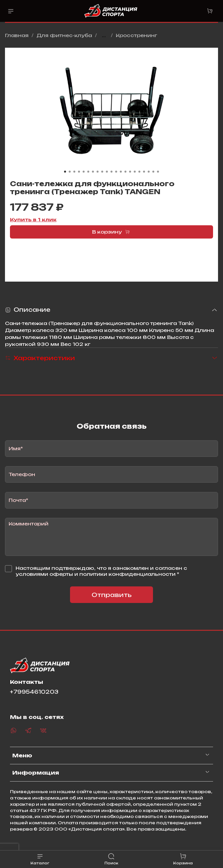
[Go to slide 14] (125, 172)
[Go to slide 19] (149, 172)
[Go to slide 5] (84, 172)
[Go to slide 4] (79, 172)
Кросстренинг (136, 35)
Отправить (112, 595)
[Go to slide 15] (130, 172)
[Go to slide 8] (98, 172)
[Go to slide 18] (144, 172)
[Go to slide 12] (116, 172)
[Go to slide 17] (139, 172)
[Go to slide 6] (88, 172)
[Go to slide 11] (111, 172)
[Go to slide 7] (93, 172)
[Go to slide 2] (70, 172)
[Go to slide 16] (135, 172)
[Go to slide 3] (74, 172)
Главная (17, 35)
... (104, 35)
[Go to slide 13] (121, 172)
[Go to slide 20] (153, 172)
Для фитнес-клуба (64, 35)
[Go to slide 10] (107, 172)
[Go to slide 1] (65, 172)
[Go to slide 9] (102, 172)
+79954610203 (34, 692)
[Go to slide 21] (158, 172)
